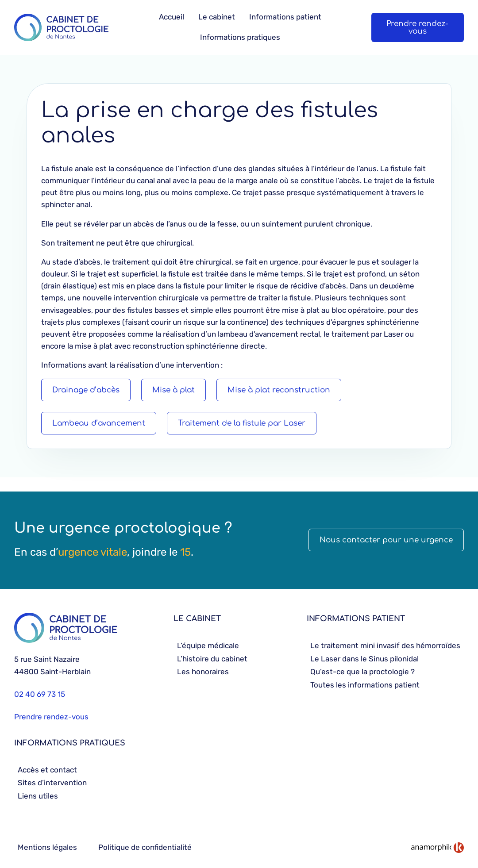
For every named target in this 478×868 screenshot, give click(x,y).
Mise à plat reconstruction (279, 390)
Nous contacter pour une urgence (386, 540)
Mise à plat (173, 390)
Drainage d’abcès (86, 390)
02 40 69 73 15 (40, 694)
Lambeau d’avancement (99, 423)
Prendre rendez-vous (417, 27)
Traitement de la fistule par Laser (242, 423)
